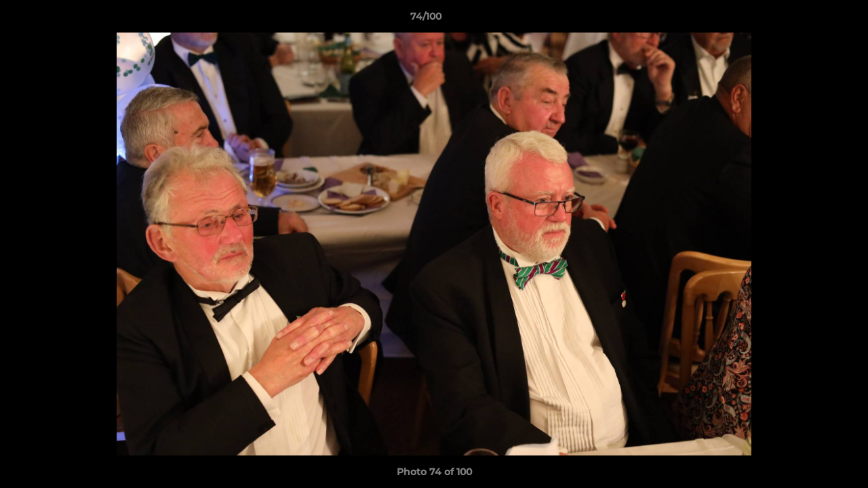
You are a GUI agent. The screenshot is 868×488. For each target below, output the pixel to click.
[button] (811, 20)
